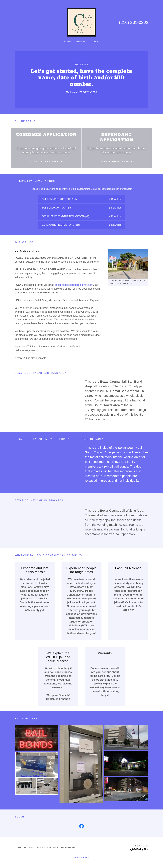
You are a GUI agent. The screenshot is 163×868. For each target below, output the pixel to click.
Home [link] (68, 42)
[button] (115, 199)
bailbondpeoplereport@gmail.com (115, 189)
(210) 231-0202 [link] (134, 22)
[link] (81, 22)
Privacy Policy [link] (88, 42)
